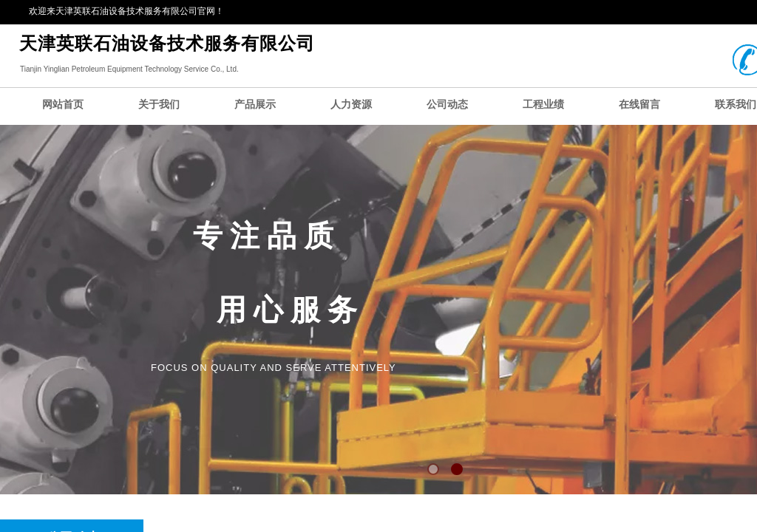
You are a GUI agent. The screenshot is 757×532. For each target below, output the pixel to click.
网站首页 (63, 105)
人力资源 (351, 105)
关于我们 (159, 105)
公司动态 (447, 105)
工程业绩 (543, 105)
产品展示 (255, 105)
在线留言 (639, 105)
